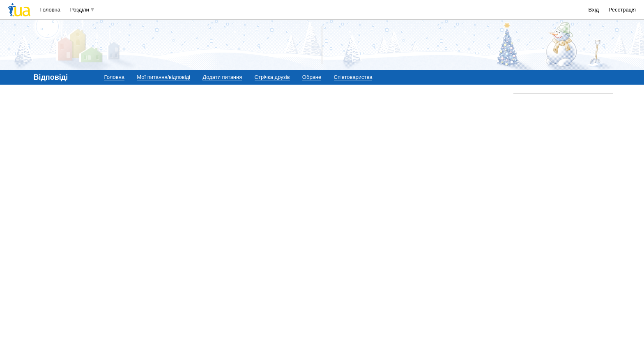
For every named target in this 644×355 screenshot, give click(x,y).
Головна (50, 10)
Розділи (80, 10)
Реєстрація (622, 10)
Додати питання (222, 77)
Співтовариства (353, 77)
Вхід (594, 10)
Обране (312, 77)
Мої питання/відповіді (163, 77)
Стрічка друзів (272, 77)
